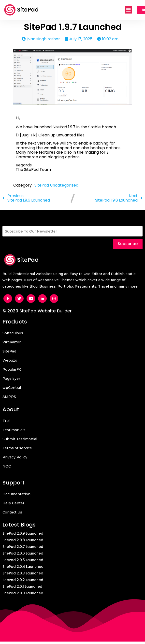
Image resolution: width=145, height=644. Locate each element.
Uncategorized (64, 185)
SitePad (42, 185)
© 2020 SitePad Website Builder (37, 311)
